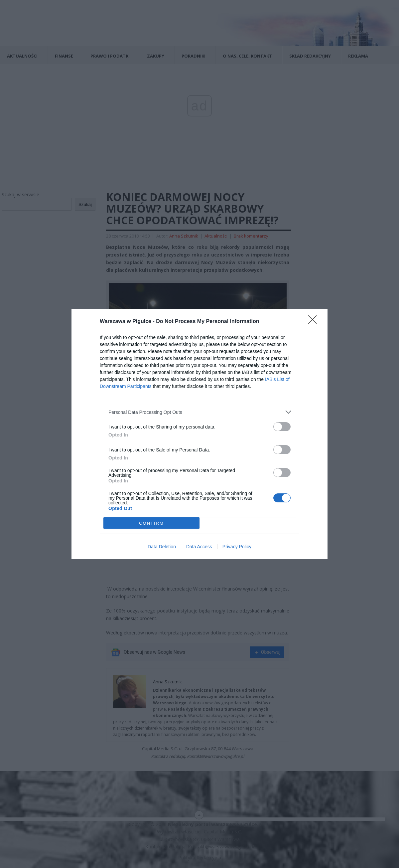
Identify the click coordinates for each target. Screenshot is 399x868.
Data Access (199, 547)
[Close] (315, 322)
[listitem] (199, 412)
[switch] (282, 427)
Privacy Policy (237, 547)
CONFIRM (151, 523)
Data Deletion (162, 547)
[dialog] (199, 434)
